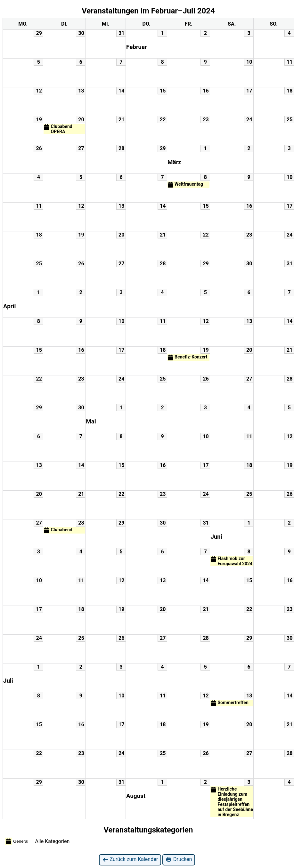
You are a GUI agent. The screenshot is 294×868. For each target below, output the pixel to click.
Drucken (179, 860)
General (16, 841)
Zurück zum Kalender (130, 860)
